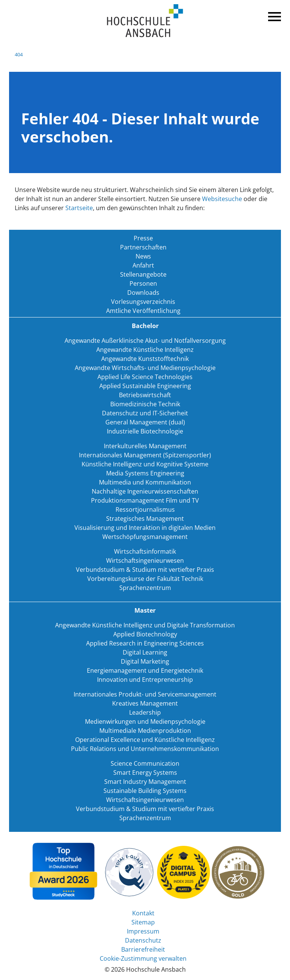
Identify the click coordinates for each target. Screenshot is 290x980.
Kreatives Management (145, 703)
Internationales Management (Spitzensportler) (145, 455)
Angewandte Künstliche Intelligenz (145, 350)
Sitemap (143, 922)
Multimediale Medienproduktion (145, 731)
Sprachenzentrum (145, 588)
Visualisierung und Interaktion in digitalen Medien (145, 528)
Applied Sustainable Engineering (145, 386)
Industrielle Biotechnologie (145, 431)
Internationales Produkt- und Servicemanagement (145, 694)
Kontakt (143, 913)
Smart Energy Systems (145, 773)
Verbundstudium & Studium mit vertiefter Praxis (145, 570)
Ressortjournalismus (145, 509)
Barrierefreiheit (143, 949)
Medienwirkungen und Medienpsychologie (145, 721)
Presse (143, 238)
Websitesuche (222, 199)
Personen (143, 283)
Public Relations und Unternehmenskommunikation (145, 749)
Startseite (79, 208)
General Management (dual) (145, 422)
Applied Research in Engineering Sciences (145, 643)
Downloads (143, 293)
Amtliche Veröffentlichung (143, 311)
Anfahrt (143, 265)
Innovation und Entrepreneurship (145, 680)
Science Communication (145, 763)
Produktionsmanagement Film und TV (145, 500)
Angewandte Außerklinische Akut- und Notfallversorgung (145, 341)
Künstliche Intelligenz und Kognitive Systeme (145, 464)
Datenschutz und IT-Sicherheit (145, 413)
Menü (273, 15)
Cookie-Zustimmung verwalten (143, 958)
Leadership (145, 712)
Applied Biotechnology (145, 634)
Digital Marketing (145, 661)
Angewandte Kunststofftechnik (145, 359)
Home (145, 21)
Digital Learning (145, 652)
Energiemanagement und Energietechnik (145, 670)
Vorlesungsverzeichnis (143, 302)
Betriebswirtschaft (145, 395)
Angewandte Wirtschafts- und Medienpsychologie (145, 368)
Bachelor (145, 326)
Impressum (143, 931)
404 (19, 54)
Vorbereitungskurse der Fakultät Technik (145, 579)
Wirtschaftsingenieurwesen (145, 560)
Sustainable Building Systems (145, 791)
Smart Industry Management (145, 782)
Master (145, 610)
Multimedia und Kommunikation (145, 482)
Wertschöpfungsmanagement (145, 537)
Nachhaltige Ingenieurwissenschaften (145, 491)
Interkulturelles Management (145, 446)
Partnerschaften (143, 247)
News (143, 256)
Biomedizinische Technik (145, 404)
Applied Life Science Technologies (145, 377)
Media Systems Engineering (145, 473)
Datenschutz (143, 940)
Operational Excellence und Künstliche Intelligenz (145, 740)
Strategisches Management (145, 519)
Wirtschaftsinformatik (145, 551)
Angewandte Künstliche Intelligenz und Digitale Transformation (145, 625)
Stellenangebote (143, 274)
